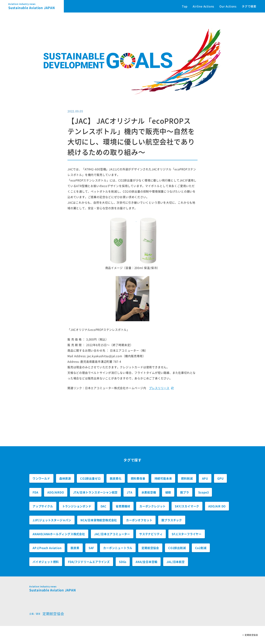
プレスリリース (159, 388)
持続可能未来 (163, 478)
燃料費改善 (138, 478)
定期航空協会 (150, 548)
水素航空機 (149, 492)
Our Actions (228, 6)
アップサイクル (43, 506)
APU (205, 478)
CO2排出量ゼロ (90, 478)
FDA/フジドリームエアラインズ (89, 562)
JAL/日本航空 (176, 562)
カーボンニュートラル (118, 548)
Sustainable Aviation (36, 6)
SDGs (123, 562)
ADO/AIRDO (56, 492)
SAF (91, 548)
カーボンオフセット (139, 520)
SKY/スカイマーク (187, 506)
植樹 (168, 492)
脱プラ (185, 492)
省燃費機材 (123, 506)
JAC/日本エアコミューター (112, 534)
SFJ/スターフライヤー (187, 534)
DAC (104, 506)
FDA (35, 492)
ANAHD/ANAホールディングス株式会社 (59, 534)
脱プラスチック (172, 520)
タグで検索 (249, 6)
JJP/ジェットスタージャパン (52, 520)
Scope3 (204, 492)
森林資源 (65, 478)
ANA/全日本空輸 (146, 562)
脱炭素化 (116, 478)
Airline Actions (203, 6)
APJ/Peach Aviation (47, 548)
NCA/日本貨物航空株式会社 (99, 520)
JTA (129, 492)
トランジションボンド (77, 506)
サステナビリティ (151, 534)
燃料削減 (187, 478)
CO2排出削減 (177, 548)
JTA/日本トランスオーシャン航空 (95, 492)
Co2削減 (201, 548)
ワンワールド (41, 478)
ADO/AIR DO (217, 506)
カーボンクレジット (153, 506)
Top (185, 6)
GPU (220, 478)
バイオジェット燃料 (46, 562)
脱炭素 (75, 548)
